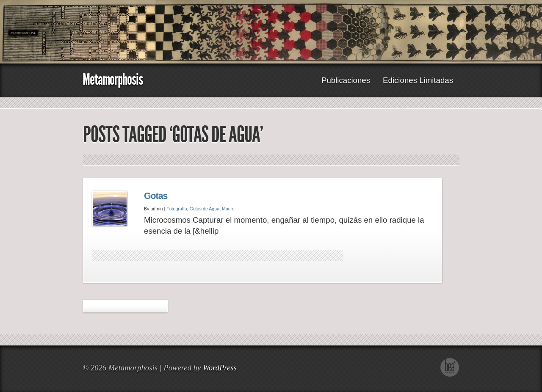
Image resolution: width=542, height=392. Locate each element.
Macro (228, 209)
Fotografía (177, 209)
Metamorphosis (113, 79)
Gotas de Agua (205, 209)
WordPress (220, 368)
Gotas (156, 196)
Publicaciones (346, 80)
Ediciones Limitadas (418, 80)
